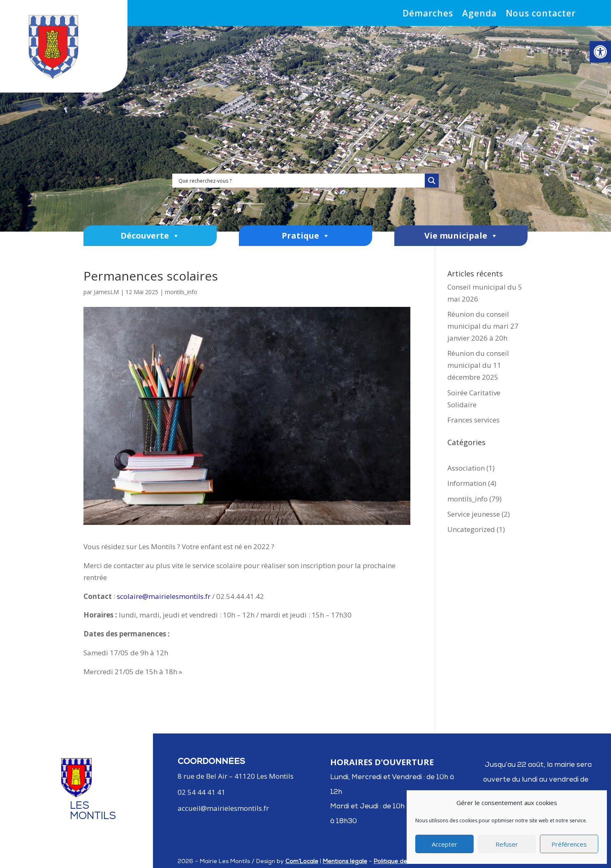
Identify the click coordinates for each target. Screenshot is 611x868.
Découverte (150, 236)
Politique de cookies (402, 862)
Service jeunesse (474, 514)
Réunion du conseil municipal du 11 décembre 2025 (478, 365)
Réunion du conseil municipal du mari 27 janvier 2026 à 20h (483, 326)
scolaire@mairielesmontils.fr (164, 596)
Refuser (507, 844)
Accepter (444, 844)
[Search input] (301, 181)
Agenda (479, 15)
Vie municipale (461, 236)
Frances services (473, 420)
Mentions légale (345, 862)
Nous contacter (541, 15)
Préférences (569, 844)
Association (466, 468)
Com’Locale (302, 862)
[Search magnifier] (432, 181)
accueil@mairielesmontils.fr (223, 808)
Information (467, 483)
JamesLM (106, 292)
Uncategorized (471, 529)
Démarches (428, 15)
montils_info (181, 292)
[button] (600, 52)
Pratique (306, 236)
